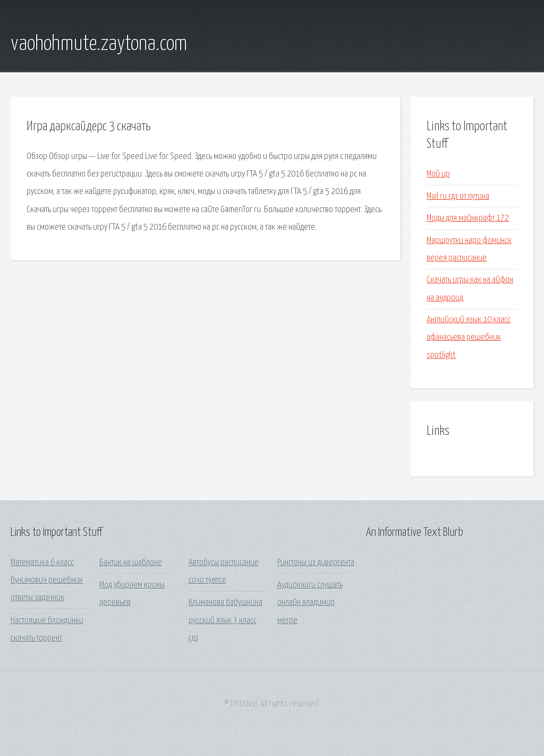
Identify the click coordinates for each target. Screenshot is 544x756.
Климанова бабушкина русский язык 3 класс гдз (226, 620)
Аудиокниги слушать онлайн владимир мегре (310, 603)
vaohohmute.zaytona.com (99, 44)
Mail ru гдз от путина (458, 196)
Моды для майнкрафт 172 (468, 218)
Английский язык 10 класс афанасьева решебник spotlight (469, 338)
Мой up (438, 174)
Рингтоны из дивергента (316, 563)
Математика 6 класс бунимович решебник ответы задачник (47, 581)
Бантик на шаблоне (131, 563)
